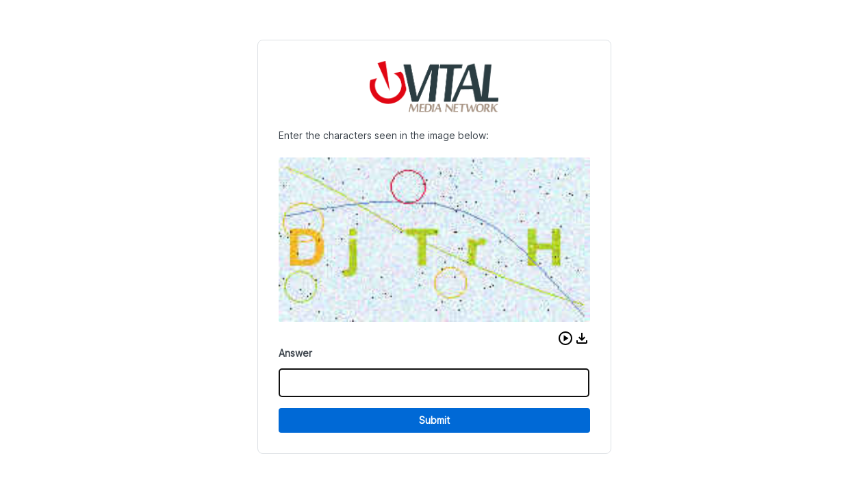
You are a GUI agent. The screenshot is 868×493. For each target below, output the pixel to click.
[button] (565, 338)
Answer (295, 353)
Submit (434, 420)
